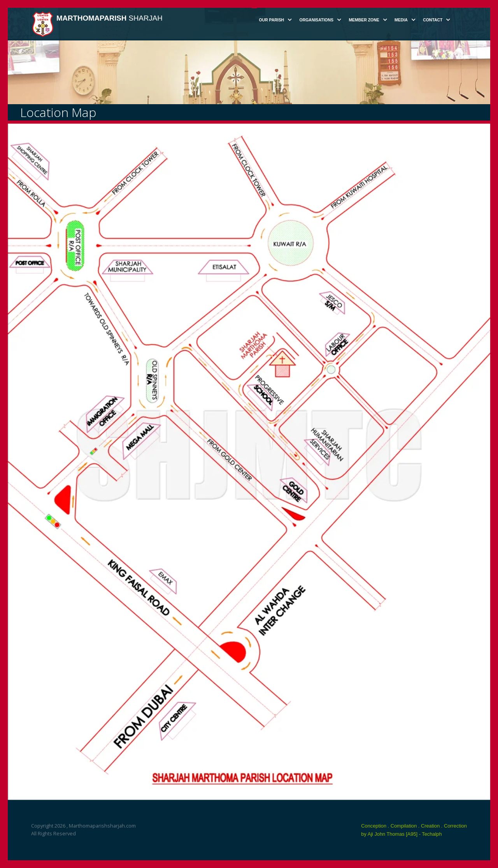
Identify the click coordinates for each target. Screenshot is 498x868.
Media (401, 20)
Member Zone (364, 20)
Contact (433, 20)
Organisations (317, 20)
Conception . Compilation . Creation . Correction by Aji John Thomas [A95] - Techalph (414, 830)
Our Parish (271, 20)
